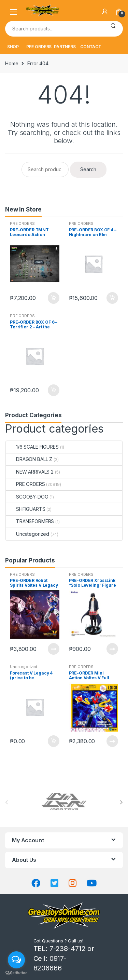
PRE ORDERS (39, 47)
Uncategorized (27, 534)
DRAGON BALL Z (29, 459)
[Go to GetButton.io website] (16, 973)
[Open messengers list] (16, 960)
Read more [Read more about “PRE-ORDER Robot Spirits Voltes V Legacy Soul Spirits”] (53, 649)
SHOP (13, 47)
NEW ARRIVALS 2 (30, 472)
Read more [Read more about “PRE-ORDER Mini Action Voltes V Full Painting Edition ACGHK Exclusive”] (112, 741)
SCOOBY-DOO (27, 497)
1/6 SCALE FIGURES (32, 447)
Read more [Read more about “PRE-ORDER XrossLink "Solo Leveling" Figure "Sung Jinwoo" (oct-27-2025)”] (112, 649)
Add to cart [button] (53, 298)
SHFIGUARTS (26, 509)
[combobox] (54, 29)
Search (113, 29)
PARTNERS (65, 47)
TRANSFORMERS (30, 521)
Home (12, 63)
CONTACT (91, 47)
